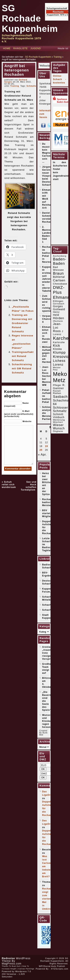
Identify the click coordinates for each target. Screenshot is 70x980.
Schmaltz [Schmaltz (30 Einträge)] (60, 411)
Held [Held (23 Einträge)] (56, 315)
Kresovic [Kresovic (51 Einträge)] (61, 357)
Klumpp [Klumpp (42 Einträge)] (59, 352)
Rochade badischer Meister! (48, 502)
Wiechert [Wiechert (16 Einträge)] (58, 422)
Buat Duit (16, 966)
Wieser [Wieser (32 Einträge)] (58, 425)
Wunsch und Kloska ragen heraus (47, 721)
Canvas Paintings (26, 969)
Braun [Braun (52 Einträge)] (58, 273)
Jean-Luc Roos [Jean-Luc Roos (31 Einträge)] (57, 327)
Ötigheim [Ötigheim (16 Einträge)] (58, 431)
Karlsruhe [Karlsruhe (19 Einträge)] (59, 342)
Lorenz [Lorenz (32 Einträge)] (58, 364)
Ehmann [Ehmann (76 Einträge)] (62, 297)
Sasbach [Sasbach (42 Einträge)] (60, 397)
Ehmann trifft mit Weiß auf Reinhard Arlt (48, 199)
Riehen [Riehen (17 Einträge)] (57, 393)
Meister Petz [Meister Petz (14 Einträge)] (57, 369)
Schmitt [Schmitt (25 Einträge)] (58, 414)
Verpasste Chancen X (48, 319)
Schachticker (50, 610)
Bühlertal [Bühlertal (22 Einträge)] (59, 277)
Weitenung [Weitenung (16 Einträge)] (59, 420)
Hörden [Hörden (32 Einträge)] (59, 318)
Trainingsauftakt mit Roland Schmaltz (23, 356)
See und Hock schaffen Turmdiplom (28, 486)
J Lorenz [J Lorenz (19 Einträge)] (58, 333)
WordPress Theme (16, 960)
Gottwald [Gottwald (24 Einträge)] (59, 309)
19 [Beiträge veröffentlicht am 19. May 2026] (46, 446)
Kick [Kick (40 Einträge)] (57, 346)
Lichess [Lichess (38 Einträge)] (59, 361)
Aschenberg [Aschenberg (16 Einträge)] (60, 256)
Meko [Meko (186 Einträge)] (60, 374)
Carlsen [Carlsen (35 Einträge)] (59, 280)
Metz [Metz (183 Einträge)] (59, 380)
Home (7, 48)
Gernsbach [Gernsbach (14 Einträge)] (59, 304)
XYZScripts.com (60, 969)
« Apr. (42, 455)
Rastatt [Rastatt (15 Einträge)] (57, 391)
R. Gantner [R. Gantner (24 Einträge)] (59, 387)
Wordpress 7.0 (23, 971)
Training (58, 57)
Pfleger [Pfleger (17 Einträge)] (57, 385)
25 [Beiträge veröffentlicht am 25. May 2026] (41, 450)
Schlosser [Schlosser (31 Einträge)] (61, 407)
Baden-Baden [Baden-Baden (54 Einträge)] (60, 261)
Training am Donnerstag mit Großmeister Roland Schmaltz (22, 323)
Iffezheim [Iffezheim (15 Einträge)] (58, 321)
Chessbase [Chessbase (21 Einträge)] (60, 284)
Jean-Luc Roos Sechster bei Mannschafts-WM (50, 376)
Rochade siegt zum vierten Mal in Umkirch (48, 899)
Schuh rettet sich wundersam (9, 485)
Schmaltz (31, 86)
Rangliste (20, 48)
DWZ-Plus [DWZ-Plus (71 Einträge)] (59, 290)
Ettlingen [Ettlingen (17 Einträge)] (58, 301)
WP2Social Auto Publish (52, 966)
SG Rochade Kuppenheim (30, 18)
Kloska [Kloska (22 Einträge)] (57, 349)
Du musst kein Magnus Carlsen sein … (47, 153)
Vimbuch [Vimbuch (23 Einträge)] (59, 417)
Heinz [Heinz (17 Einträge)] (56, 312)
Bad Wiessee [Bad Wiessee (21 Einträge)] (58, 268)
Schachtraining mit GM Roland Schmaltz (22, 368)
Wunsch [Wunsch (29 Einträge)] (59, 428)
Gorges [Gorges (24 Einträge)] (58, 306)
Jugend (36, 48)
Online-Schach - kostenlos (60, 79)
